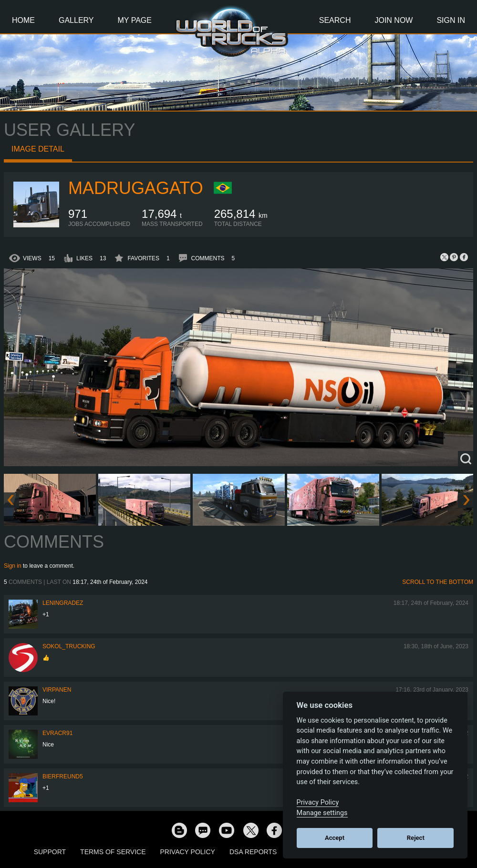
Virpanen (57, 690)
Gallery (76, 20)
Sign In (451, 20)
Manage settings (322, 813)
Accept (335, 838)
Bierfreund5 (63, 776)
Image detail (38, 149)
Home (23, 20)
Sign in (13, 566)
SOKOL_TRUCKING (69, 646)
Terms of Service (113, 852)
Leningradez (63, 603)
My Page (135, 20)
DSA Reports (253, 852)
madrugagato (136, 188)
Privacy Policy (188, 852)
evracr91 (57, 733)
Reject (416, 838)
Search (335, 20)
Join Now (394, 20)
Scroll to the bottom (438, 582)
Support (50, 852)
